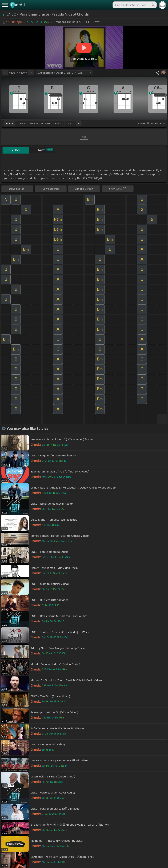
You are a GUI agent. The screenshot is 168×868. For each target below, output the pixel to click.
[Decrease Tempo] (5, 73)
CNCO (11, 14)
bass (71, 124)
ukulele (34, 124)
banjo (58, 124)
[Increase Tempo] (31, 73)
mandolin (46, 124)
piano (22, 124)
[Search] (153, 5)
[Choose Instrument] (79, 123)
